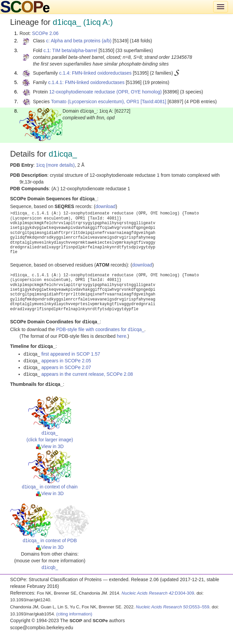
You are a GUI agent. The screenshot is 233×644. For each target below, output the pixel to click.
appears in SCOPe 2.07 (66, 367)
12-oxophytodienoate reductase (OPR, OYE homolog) (105, 92)
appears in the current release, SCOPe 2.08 (87, 374)
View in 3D (50, 446)
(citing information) (74, 614)
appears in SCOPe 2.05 (66, 361)
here (121, 336)
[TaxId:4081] (153, 102)
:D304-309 (158, 593)
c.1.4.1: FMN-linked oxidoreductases (86, 82)
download (106, 206)
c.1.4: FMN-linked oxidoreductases (95, 73)
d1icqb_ (50, 567)
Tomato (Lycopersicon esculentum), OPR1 (95, 102)
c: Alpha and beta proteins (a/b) (79, 41)
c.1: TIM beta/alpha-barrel (70, 50)
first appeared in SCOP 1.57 (71, 354)
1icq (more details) (55, 165)
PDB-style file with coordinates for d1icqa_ (100, 329)
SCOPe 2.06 (45, 33)
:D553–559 (173, 607)
